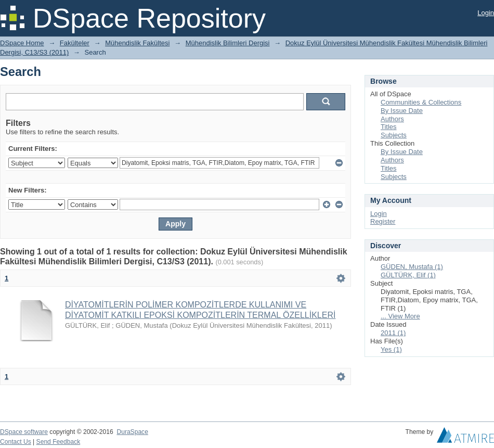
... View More (400, 316)
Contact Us (16, 442)
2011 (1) (393, 333)
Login (486, 13)
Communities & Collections (421, 102)
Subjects (394, 135)
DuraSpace (132, 432)
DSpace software (24, 432)
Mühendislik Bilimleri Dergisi (228, 43)
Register (383, 221)
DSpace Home (22, 43)
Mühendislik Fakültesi (137, 43)
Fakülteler (75, 43)
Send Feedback (58, 442)
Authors (392, 119)
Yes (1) (391, 349)
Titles (389, 127)
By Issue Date (402, 111)
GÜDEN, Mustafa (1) (412, 267)
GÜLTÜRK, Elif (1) (408, 275)
